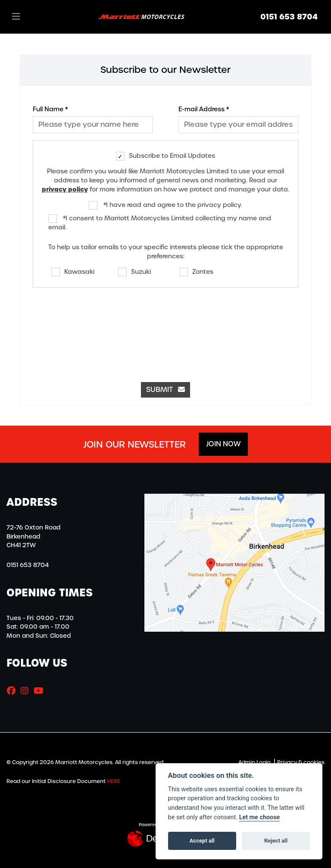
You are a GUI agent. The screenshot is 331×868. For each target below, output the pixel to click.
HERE (114, 781)
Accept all (202, 841)
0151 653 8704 (289, 17)
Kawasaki (73, 272)
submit (165, 390)
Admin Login (254, 762)
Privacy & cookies (301, 762)
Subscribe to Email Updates (165, 156)
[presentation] (165, 330)
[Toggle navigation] (16, 17)
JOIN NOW (223, 444)
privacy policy (65, 189)
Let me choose (260, 817)
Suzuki (134, 272)
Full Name (50, 109)
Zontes (196, 272)
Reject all (276, 841)
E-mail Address (204, 109)
